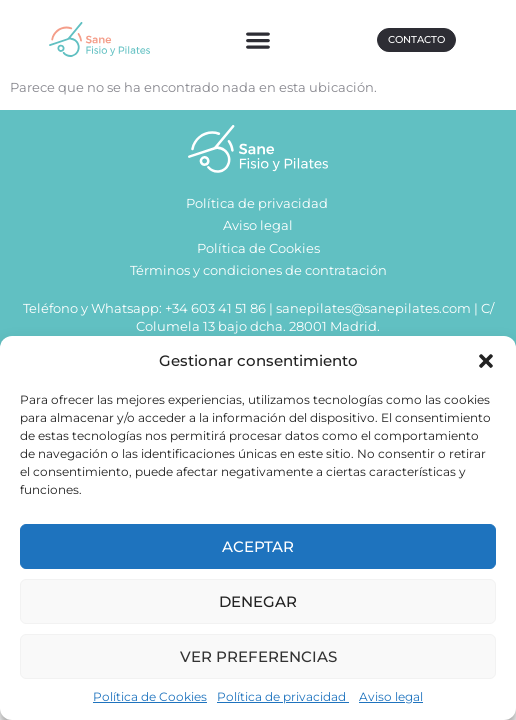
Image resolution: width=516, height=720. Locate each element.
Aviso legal (391, 696)
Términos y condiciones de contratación (258, 270)
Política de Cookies (150, 696)
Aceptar (258, 546)
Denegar (258, 601)
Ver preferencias (258, 656)
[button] (486, 361)
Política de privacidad (283, 696)
